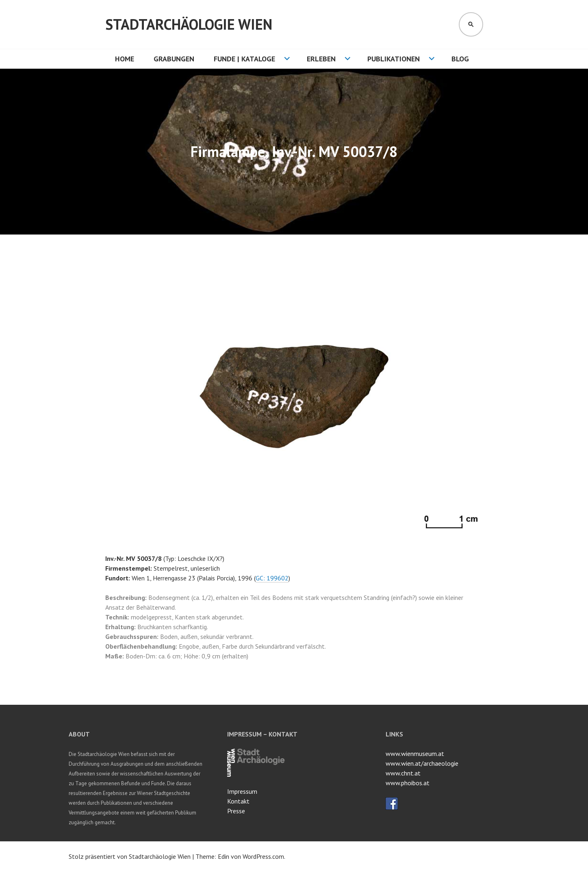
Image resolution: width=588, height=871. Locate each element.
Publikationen (394, 59)
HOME (125, 59)
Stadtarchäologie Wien (189, 24)
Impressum (242, 791)
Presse (236, 811)
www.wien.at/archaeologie (422, 763)
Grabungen (174, 59)
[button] (476, 266)
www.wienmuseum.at (415, 754)
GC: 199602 (272, 578)
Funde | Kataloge (244, 59)
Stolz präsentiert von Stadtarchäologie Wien (130, 856)
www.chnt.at (403, 773)
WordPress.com (263, 856)
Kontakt (238, 801)
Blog (460, 59)
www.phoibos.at (408, 783)
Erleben (321, 59)
